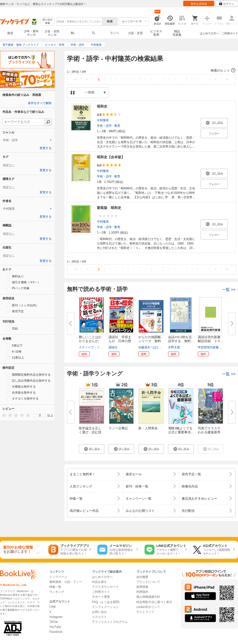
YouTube (55, 627)
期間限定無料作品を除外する (28, 374)
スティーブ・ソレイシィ (95, 347)
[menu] (40, 415)
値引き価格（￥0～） (23, 282)
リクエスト (99, 617)
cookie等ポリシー (148, 607)
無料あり (15, 276)
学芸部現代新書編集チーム (216, 347)
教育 (117, 126)
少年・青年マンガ (31, 33)
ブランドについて (148, 582)
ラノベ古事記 (118, 428)
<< (75, 79)
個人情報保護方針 (148, 597)
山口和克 (158, 347)
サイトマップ (145, 612)
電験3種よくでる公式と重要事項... (181, 430)
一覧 (229, 290)
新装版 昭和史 (109, 208)
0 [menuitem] (40, 415)
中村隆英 (103, 120)
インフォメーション (105, 607)
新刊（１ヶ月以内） (22, 305)
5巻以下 (14, 345)
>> (227, 79)
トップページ (58, 577)
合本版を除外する (21, 392)
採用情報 (142, 587)
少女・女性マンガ (52, 33)
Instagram (56, 617)
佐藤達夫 (144, 347)
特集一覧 (55, 587)
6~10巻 (14, 351)
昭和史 (102, 106)
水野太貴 (174, 347)
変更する (46, 148)
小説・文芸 (135, 33)
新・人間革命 (148, 428)
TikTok (54, 622)
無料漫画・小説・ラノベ (66, 582)
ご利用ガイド (230, 33)
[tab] (27, 140)
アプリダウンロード (105, 587)
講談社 (113, 347)
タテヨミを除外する (22, 398)
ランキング (57, 592)
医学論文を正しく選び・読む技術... (90, 432)
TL (93, 33)
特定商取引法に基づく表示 (154, 602)
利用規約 (142, 592)
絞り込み (48, 21)
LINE (53, 607)
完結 (12, 328)
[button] (151, 71)
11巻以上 (15, 357)
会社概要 (142, 577)
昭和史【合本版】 (111, 157)
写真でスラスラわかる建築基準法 (209, 432)
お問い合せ (99, 612)
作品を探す (99, 582)
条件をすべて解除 (40, 103)
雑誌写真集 (177, 33)
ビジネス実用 (156, 33)
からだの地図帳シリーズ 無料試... (150, 341)
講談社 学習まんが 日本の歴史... (120, 341)
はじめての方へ (209, 33)
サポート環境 (101, 597)
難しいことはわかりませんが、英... (90, 341)
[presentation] (3, 415)
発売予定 (15, 311)
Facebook (56, 632)
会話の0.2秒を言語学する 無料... (181, 339)
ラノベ (115, 33)
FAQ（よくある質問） (107, 602)
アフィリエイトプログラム (110, 622)
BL (73, 33)
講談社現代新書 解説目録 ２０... (211, 339)
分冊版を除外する (21, 386)
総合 (10, 33)
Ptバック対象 (18, 288)
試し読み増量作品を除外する (28, 380)
